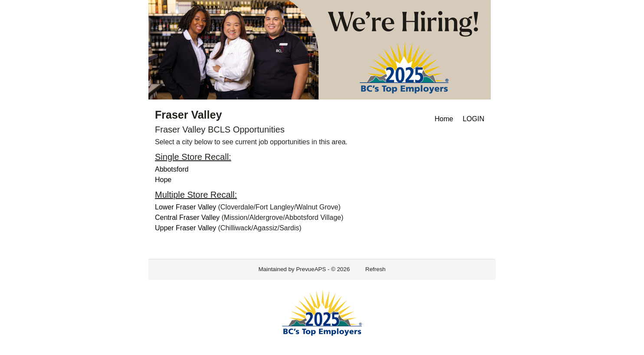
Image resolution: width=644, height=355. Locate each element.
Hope (163, 180)
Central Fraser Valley (187, 217)
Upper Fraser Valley (186, 228)
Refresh (376, 269)
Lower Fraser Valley (186, 207)
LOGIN (473, 119)
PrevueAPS (311, 269)
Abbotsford (172, 169)
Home (444, 119)
